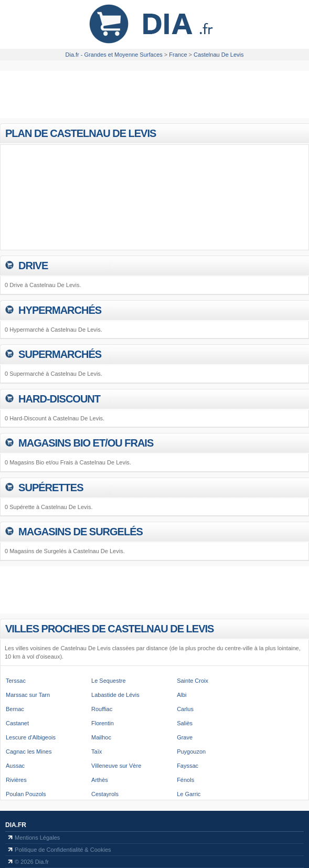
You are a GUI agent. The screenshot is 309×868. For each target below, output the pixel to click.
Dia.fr (16, 825)
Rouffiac (102, 709)
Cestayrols (105, 794)
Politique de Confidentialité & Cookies (63, 850)
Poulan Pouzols (26, 794)
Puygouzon (191, 751)
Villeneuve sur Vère (116, 766)
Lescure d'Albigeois (31, 737)
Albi (182, 695)
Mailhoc (101, 737)
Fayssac (188, 766)
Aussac (15, 766)
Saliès (185, 723)
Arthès (100, 780)
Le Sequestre (108, 681)
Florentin (103, 723)
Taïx (97, 751)
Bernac (15, 709)
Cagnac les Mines (29, 751)
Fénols (185, 780)
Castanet (17, 723)
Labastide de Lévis (115, 695)
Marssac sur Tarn (28, 695)
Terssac (16, 681)
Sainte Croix (193, 681)
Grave (185, 737)
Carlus (185, 709)
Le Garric (189, 794)
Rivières (16, 780)
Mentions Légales (37, 838)
